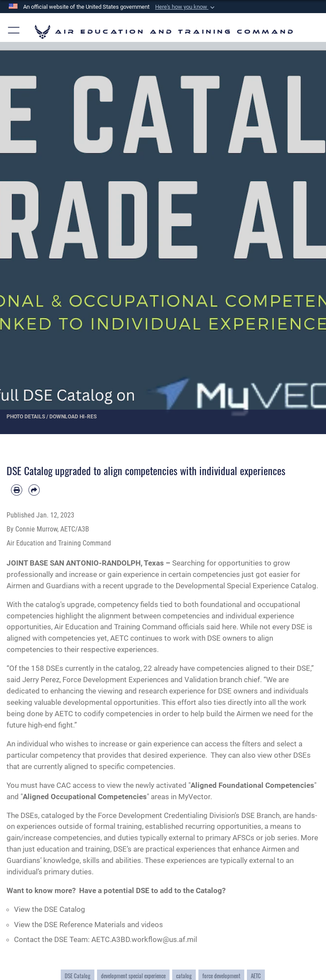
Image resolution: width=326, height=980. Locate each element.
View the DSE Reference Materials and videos (88, 925)
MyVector (194, 797)
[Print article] (17, 490)
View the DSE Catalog (50, 909)
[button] (186, 7)
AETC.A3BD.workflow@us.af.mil (144, 939)
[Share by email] (34, 490)
